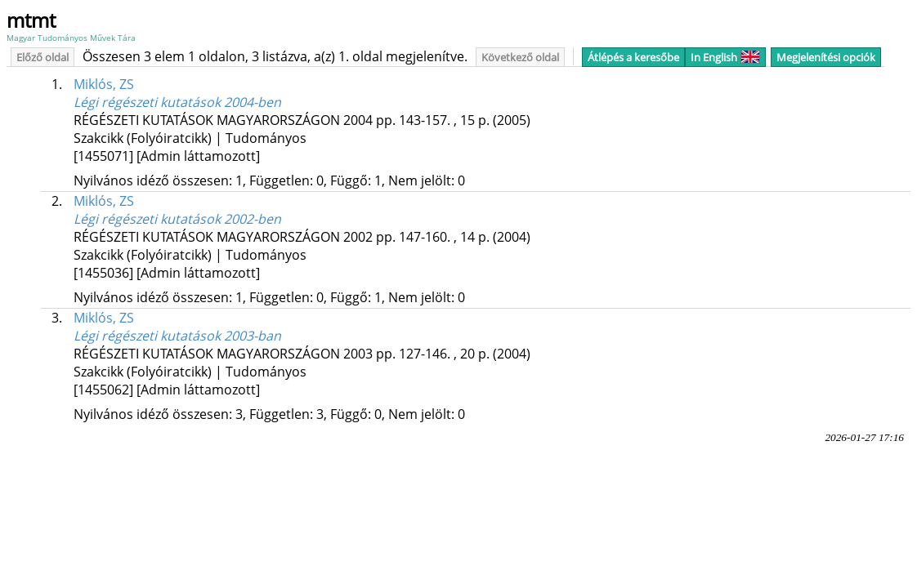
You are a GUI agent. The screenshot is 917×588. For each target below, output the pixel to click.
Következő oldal (520, 57)
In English (725, 57)
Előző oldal (42, 57)
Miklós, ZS (104, 84)
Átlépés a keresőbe (633, 57)
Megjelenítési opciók (826, 57)
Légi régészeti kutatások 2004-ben (177, 102)
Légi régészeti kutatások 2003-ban (177, 336)
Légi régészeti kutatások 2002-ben (177, 219)
